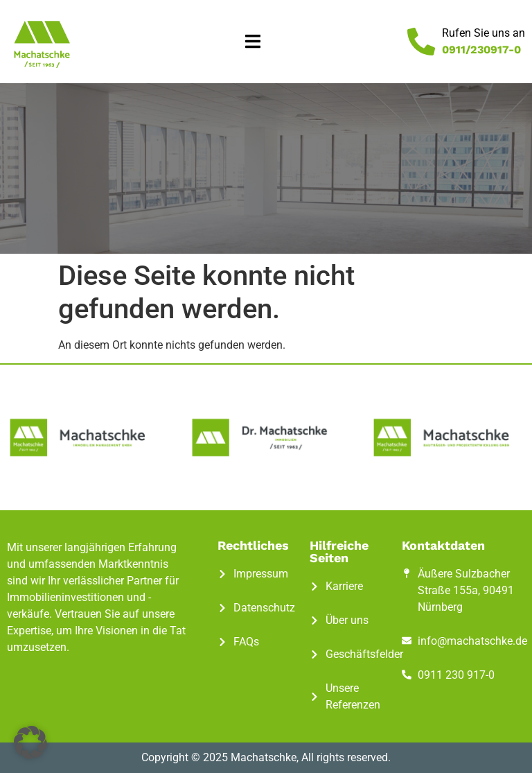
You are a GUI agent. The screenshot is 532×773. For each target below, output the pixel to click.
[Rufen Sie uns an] (421, 42)
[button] (253, 42)
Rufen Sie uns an (484, 33)
